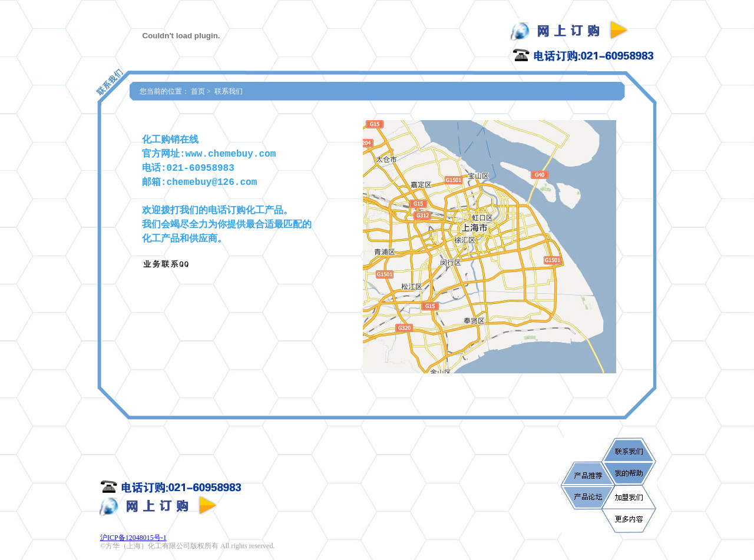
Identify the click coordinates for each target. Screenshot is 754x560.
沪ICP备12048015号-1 (133, 538)
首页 (198, 91)
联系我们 (229, 91)
